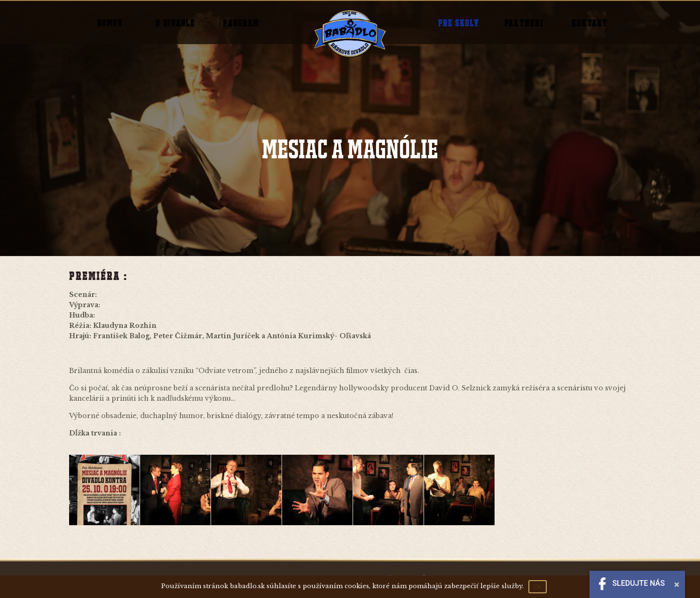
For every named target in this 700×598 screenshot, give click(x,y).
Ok (538, 587)
